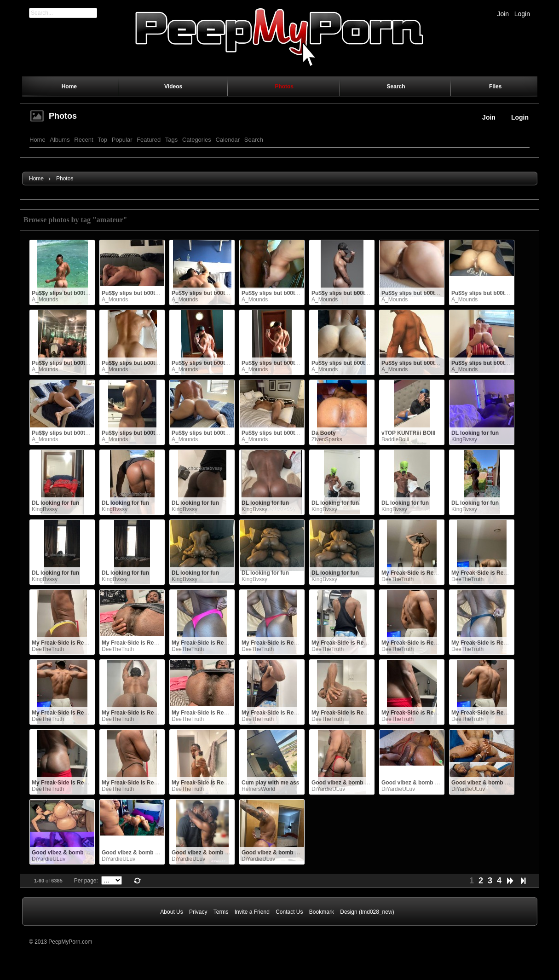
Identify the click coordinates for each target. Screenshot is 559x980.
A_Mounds (45, 300)
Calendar (228, 140)
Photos (63, 116)
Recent (84, 140)
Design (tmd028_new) (367, 912)
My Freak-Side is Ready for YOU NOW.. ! (434, 573)
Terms (221, 912)
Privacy (198, 912)
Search (254, 140)
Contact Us (289, 912)
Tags (171, 140)
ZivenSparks (327, 439)
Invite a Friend (252, 912)
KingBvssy (464, 439)
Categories (197, 140)
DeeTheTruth (398, 579)
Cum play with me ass (270, 783)
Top (102, 140)
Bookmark (322, 912)
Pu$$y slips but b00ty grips (67, 293)
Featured (149, 140)
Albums (60, 140)
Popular (122, 140)
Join (503, 14)
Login (522, 14)
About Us (171, 912)
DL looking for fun (475, 433)
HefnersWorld (258, 789)
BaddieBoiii (395, 439)
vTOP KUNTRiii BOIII (409, 433)
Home (37, 140)
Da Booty (324, 433)
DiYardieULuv (328, 789)
